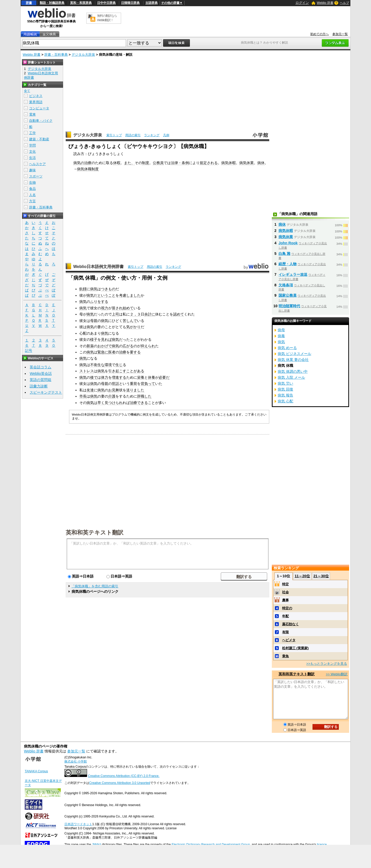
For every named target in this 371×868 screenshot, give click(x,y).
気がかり (133, 327)
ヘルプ (344, 3)
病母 (281, 330)
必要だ (164, 377)
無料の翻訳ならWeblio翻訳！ (107, 18)
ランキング (152, 135)
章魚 (285, 656)
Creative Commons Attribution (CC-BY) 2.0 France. (124, 776)
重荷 (133, 384)
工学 (32, 133)
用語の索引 (133, 135)
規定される (209, 163)
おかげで (105, 346)
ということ (106, 295)
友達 (90, 390)
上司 (115, 314)
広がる (128, 346)
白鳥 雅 (284, 254)
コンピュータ (39, 108)
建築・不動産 (39, 139)
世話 (115, 384)
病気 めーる (287, 348)
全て (27, 91)
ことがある (135, 371)
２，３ (135, 314)
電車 (32, 114)
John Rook (288, 243)
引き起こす (117, 371)
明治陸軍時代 (289, 306)
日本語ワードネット (78, 824)
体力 (105, 377)
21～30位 (321, 576)
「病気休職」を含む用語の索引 (95, 586)
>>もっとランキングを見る (327, 664)
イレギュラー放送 (293, 274)
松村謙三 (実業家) (295, 648)
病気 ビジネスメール (294, 354)
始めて (128, 308)
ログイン (302, 3)
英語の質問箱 (40, 380)
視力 (105, 308)
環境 (108, 365)
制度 (146, 163)
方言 (32, 201)
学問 (32, 145)
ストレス (87, 371)
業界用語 (36, 102)
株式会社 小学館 (76, 761)
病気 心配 (285, 401)
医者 (112, 352)
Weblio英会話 (41, 374)
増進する (119, 377)
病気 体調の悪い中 (293, 371)
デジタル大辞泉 (83, 55)
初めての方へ (319, 34)
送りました (135, 390)
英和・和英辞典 (81, 3)
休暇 (117, 163)
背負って (148, 384)
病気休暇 (229, 163)
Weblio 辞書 (325, 3)
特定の (287, 608)
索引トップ (114, 135)
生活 (32, 158)
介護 (112, 396)
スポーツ (36, 176)
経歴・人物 (288, 264)
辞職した (144, 396)
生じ (119, 365)
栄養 (141, 377)
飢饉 (83, 289)
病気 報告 (285, 395)
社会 (285, 592)
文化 (32, 152)
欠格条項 (286, 285)
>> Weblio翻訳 (337, 674)
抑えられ (148, 346)
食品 (32, 189)
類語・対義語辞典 (52, 3)
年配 (285, 616)
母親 (94, 321)
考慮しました (130, 295)
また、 (129, 163)
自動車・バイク (41, 121)
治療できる (139, 403)
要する (135, 352)
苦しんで (130, 321)
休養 (151, 377)
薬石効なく (290, 624)
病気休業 (247, 163)
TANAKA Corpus (36, 771)
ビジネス (36, 96)
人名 (32, 195)
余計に (150, 314)
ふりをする (99, 302)
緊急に (103, 352)
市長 (83, 396)
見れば (106, 339)
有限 (285, 632)
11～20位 (302, 576)
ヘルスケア (37, 164)
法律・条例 (180, 163)
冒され (117, 308)
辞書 (29, 3)
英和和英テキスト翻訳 (95, 532)
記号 (29, 351)
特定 (285, 584)
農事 (285, 600)
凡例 (166, 135)
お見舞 (114, 390)
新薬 (90, 346)
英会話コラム (40, 367)
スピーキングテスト (46, 392)
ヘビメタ (289, 640)
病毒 (281, 336)
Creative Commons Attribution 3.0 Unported (120, 783)
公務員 (158, 163)
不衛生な (97, 365)
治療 (123, 352)
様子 (94, 339)
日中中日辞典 (106, 3)
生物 (32, 182)
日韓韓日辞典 (130, 3)
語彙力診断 (39, 386)
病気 (94, 289)
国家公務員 (288, 295)
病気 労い (285, 383)
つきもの (108, 289)
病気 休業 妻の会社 (293, 360)
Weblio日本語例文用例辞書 (98, 267)
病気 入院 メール (291, 377)
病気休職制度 (88, 169)
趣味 (32, 170)
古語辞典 (151, 3)
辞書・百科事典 (56, 55)
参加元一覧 (340, 34)
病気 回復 (285, 389)
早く (101, 403)
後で (94, 377)
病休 (261, 163)
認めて (179, 314)
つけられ (115, 403)
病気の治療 (82, 163)
